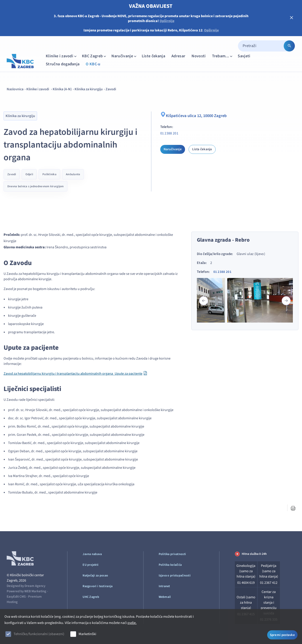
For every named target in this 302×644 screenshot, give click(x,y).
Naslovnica (15, 89)
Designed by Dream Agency (26, 586)
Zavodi (111, 89)
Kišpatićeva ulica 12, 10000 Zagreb (195, 115)
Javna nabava (92, 554)
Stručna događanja (63, 64)
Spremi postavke (282, 635)
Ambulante (73, 174)
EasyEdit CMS (16, 597)
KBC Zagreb (94, 56)
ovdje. (132, 623)
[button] (286, 301)
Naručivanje (124, 56)
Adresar (178, 56)
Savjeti (244, 56)
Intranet (164, 586)
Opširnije (167, 21)
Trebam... (223, 56)
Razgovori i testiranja (98, 586)
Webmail (165, 597)
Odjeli (29, 174)
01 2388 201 (169, 133)
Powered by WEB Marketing (26, 591)
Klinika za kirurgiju (89, 89)
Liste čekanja (153, 56)
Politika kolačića (170, 565)
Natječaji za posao (95, 576)
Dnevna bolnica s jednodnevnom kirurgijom (35, 186)
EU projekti (91, 565)
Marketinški (87, 634)
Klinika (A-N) (62, 89)
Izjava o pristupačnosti (175, 576)
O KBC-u (93, 64)
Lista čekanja (202, 149)
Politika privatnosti (172, 554)
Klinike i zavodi (62, 56)
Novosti (199, 56)
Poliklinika (49, 174)
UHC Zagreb (91, 597)
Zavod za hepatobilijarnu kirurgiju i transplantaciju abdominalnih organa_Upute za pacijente (73, 374)
